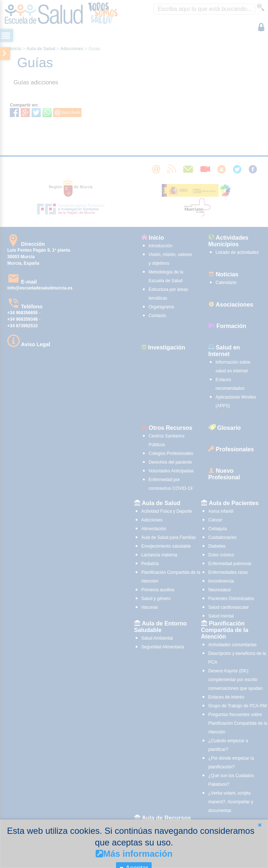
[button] (260, 825)
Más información (134, 854)
